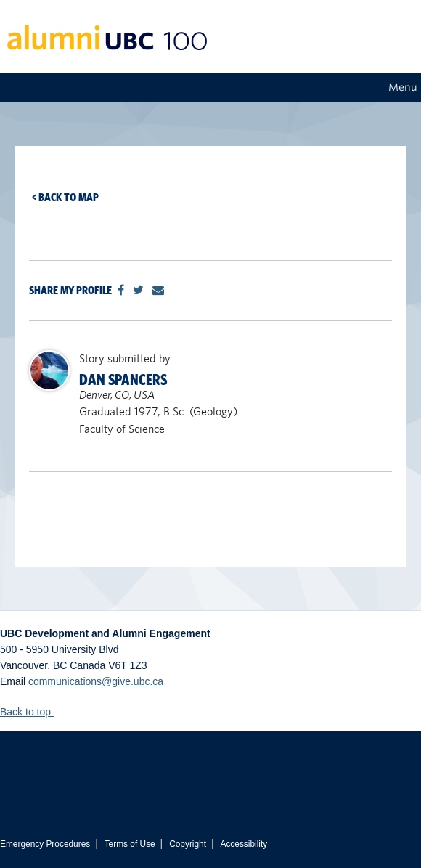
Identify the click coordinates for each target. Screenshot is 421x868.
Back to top (32, 712)
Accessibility (244, 844)
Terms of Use (130, 844)
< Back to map (65, 197)
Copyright (188, 844)
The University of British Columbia (210, 764)
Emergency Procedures (45, 844)
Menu (403, 87)
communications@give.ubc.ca (96, 681)
